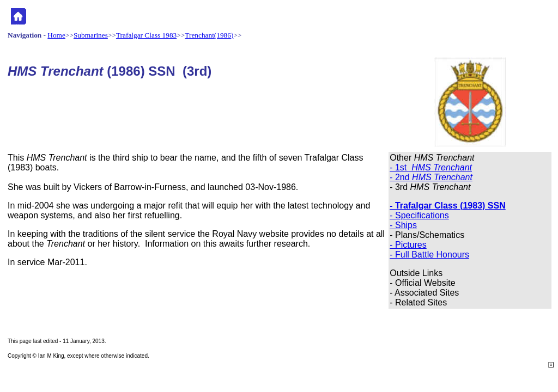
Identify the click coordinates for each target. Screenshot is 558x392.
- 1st (431, 167)
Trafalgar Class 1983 (146, 35)
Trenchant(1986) (209, 35)
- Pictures (408, 245)
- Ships (403, 225)
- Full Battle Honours (429, 255)
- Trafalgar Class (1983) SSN (448, 206)
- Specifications (419, 215)
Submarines (91, 35)
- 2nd (431, 177)
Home (56, 35)
